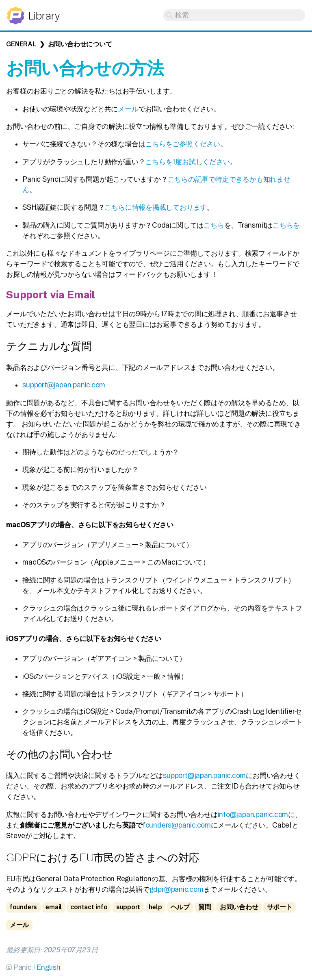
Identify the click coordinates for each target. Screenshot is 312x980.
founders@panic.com (177, 825)
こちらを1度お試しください (187, 162)
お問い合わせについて (80, 44)
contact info (89, 907)
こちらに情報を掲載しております (156, 207)
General (21, 44)
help (155, 907)
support (128, 907)
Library (44, 16)
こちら (214, 225)
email (54, 907)
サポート (280, 907)
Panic (16, 12)
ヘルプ (180, 907)
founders (23, 907)
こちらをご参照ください (183, 144)
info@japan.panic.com (253, 814)
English (48, 967)
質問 (205, 907)
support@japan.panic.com (64, 385)
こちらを (286, 225)
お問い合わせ (239, 907)
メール (128, 109)
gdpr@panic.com (177, 889)
